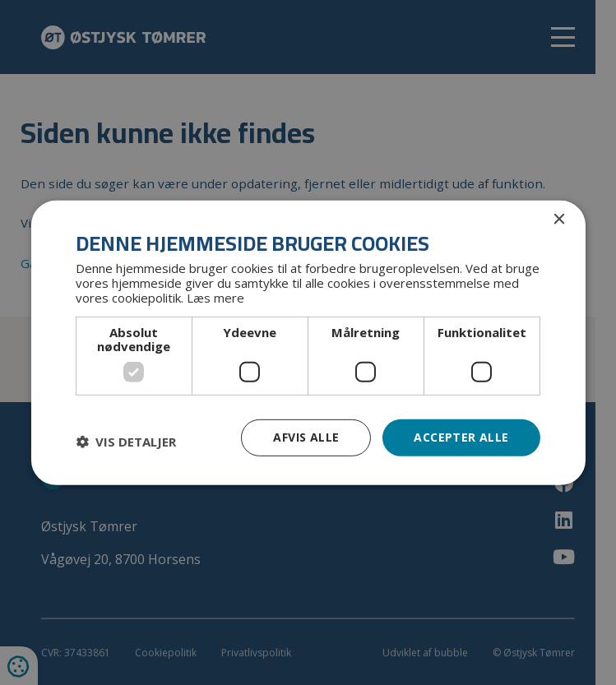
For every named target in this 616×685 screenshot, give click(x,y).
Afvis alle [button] (306, 437)
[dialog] (308, 342)
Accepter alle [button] (461, 437)
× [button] (559, 219)
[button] (126, 442)
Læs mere (215, 298)
